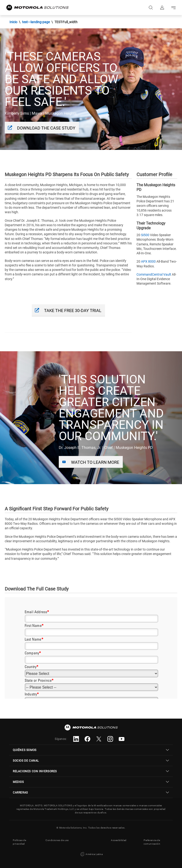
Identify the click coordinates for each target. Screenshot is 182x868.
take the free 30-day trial (73, 310)
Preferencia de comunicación (152, 842)
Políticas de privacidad (19, 842)
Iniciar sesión (162, 8)
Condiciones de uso (57, 840)
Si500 (145, 235)
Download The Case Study (46, 128)
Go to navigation (173, 8)
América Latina (91, 854)
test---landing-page (36, 22)
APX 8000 (148, 261)
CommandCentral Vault (154, 274)
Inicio (13, 22)
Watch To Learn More (95, 462)
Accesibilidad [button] (119, 840)
